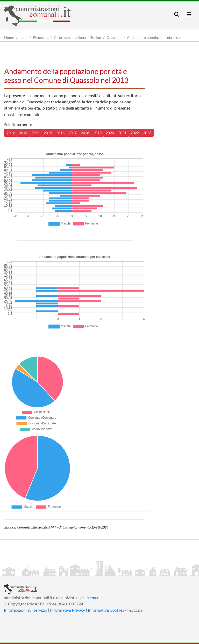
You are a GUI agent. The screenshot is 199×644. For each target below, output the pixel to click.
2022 (135, 133)
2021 (122, 133)
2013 (23, 133)
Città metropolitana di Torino (77, 37)
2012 (11, 133)
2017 (73, 133)
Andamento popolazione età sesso (154, 37)
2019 (97, 133)
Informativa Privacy (67, 610)
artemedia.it (95, 598)
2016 (60, 133)
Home (9, 37)
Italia (23, 37)
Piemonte (41, 37)
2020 (110, 133)
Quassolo (114, 37)
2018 (85, 133)
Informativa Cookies (106, 610)
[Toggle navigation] (177, 14)
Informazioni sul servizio (26, 610)
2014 (35, 133)
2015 (48, 133)
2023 (147, 133)
